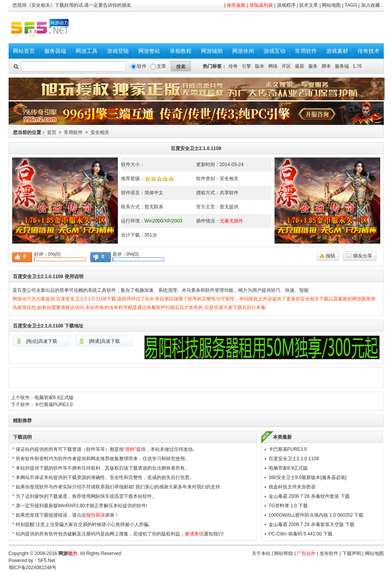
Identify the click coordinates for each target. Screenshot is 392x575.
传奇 (233, 66)
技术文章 (309, 5)
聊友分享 (363, 256)
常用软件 (306, 51)
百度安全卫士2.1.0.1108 (294, 459)
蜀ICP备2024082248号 (33, 568)
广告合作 (306, 553)
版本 (260, 66)
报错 (331, 256)
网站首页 (24, 51)
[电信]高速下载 (42, 341)
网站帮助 (284, 553)
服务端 (342, 66)
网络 (273, 66)
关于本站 (261, 553)
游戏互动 (275, 51)
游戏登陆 (118, 51)
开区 (286, 66)
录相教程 (181, 51)
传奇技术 (369, 51)
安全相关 (100, 132)
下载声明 (352, 553)
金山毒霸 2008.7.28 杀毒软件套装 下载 (309, 496)
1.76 (357, 66)
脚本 (326, 66)
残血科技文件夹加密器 (292, 487)
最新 (300, 66)
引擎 (246, 66)
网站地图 (331, 5)
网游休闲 (243, 51)
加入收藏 (370, 5)
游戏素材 (337, 51)
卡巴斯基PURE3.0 (54, 405)
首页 (52, 132)
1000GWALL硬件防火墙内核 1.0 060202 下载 (316, 515)
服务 (313, 66)
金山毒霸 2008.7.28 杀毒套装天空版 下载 (312, 524)
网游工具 (87, 51)
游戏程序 (286, 5)
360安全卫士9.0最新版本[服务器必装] (308, 477)
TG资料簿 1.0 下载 (288, 506)
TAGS (351, 5)
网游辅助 (212, 51)
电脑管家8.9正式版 (54, 398)
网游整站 (149, 51)
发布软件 (329, 553)
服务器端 (55, 51)
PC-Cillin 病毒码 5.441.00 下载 (301, 534)
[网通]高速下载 (104, 341)
